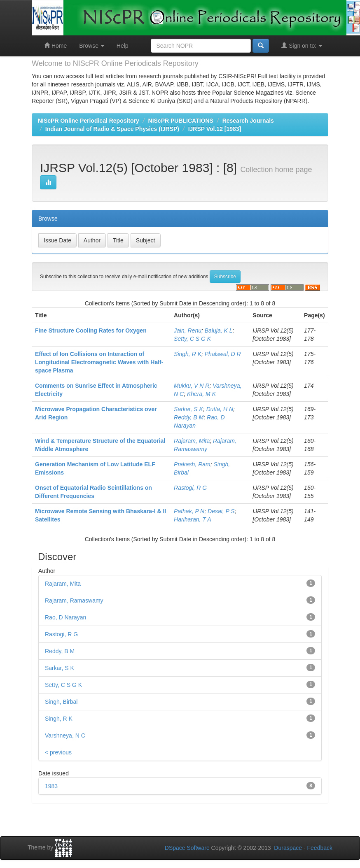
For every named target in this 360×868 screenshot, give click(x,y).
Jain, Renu (188, 330)
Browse (92, 46)
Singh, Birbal (61, 702)
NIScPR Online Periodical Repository (89, 121)
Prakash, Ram (192, 464)
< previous (58, 752)
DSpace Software (187, 848)
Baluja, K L (219, 330)
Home (55, 45)
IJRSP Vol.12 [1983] (215, 129)
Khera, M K (201, 394)
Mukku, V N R (192, 386)
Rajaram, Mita (192, 441)
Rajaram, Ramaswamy (74, 600)
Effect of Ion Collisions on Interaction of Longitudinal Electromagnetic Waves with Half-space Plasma (99, 362)
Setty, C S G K (192, 339)
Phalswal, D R (223, 354)
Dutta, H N (220, 409)
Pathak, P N (189, 511)
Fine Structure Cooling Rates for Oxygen (91, 330)
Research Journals (248, 121)
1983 (51, 786)
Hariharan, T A (193, 519)
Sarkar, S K (188, 409)
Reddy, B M (189, 417)
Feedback (320, 848)
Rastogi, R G (190, 488)
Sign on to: (302, 45)
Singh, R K (188, 354)
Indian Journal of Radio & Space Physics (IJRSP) (112, 129)
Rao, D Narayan (65, 617)
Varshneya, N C (65, 735)
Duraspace (288, 848)
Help (123, 46)
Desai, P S (221, 511)
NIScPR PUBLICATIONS (181, 121)
